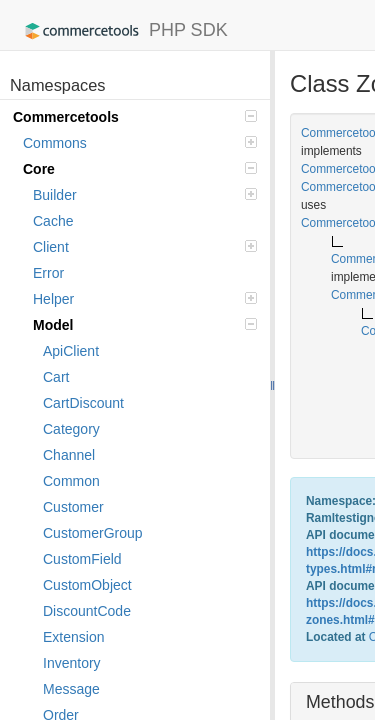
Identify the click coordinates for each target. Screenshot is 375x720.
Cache (53, 221)
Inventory (72, 663)
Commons (140, 143)
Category (71, 429)
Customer (73, 507)
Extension (73, 637)
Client (145, 247)
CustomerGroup (93, 533)
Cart (56, 377)
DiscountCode (87, 611)
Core (140, 169)
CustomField (82, 559)
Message (71, 689)
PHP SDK (121, 31)
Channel (69, 455)
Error (48, 273)
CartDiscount (83, 403)
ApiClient (71, 351)
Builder (145, 195)
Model (145, 325)
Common (71, 481)
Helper (145, 299)
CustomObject (87, 585)
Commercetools (135, 117)
